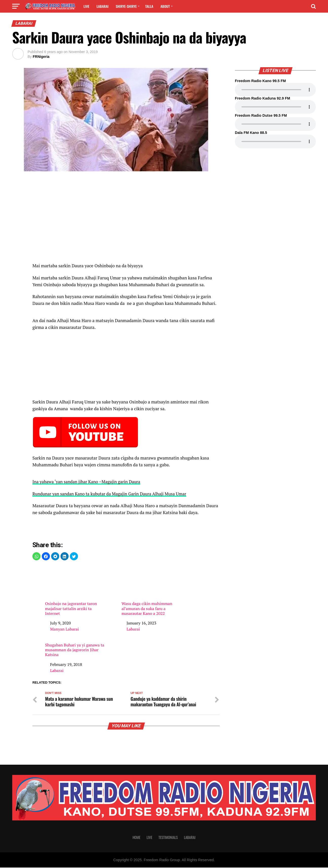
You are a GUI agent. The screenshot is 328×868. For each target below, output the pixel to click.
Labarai (102, 6)
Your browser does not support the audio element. (275, 90)
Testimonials (168, 838)
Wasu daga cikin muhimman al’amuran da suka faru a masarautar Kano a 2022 (151, 591)
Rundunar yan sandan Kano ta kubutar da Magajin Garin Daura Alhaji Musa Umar (113, 494)
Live (86, 6)
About (165, 6)
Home (137, 838)
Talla (149, 6)
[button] (36, 556)
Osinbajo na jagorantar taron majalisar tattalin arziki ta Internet (75, 591)
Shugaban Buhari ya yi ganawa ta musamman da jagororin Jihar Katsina (75, 650)
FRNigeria (41, 57)
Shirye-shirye (126, 6)
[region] (126, 220)
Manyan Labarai (65, 629)
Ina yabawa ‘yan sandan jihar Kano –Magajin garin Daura (89, 482)
